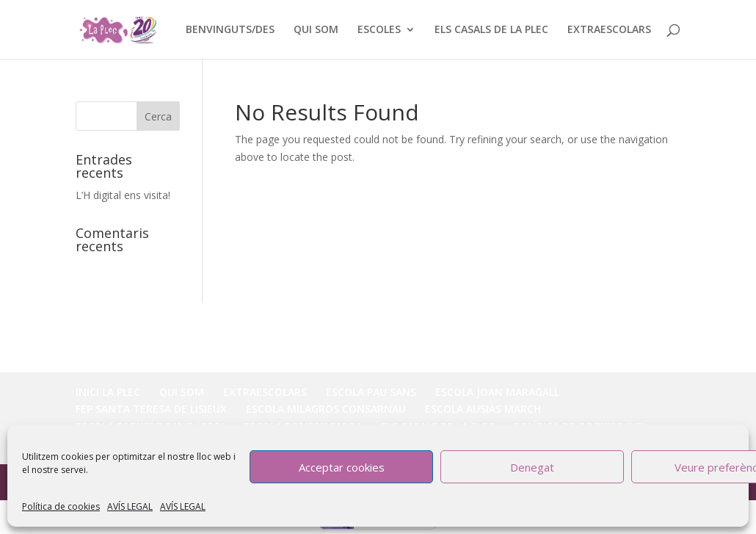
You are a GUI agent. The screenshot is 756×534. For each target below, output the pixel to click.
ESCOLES (379, 30)
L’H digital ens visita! (123, 195)
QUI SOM (316, 30)
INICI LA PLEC (108, 392)
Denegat (532, 467)
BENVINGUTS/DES (230, 30)
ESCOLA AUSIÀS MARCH (483, 409)
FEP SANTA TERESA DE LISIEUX (151, 409)
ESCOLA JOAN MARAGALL (497, 392)
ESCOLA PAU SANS (371, 392)
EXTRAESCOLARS (609, 30)
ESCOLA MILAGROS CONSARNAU (326, 409)
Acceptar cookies (342, 467)
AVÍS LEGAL (130, 506)
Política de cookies (61, 506)
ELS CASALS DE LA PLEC (491, 30)
